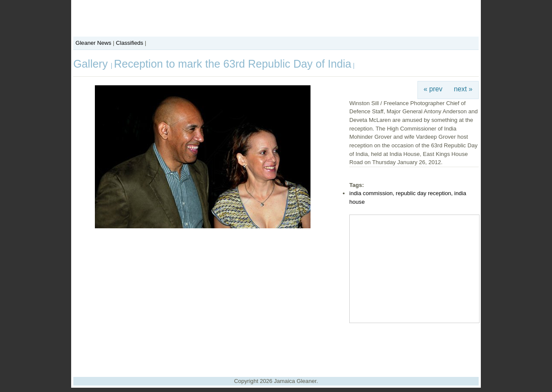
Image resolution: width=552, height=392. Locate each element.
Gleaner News (93, 43)
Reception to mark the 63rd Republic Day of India (232, 64)
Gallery (92, 64)
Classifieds (130, 43)
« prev (433, 89)
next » (463, 89)
